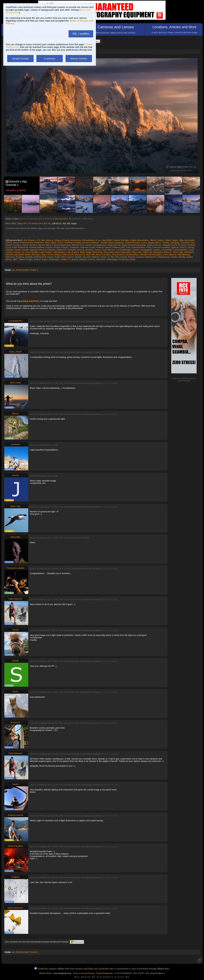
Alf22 (47, 243)
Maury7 (58, 255)
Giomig (191, 247)
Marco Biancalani (123, 252)
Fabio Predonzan (20, 247)
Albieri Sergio (171, 240)
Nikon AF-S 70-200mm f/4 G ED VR (34, 224)
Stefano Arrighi (26, 259)
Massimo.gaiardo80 (15, 255)
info (188, 381)
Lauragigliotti (146, 250)
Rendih (78, 257)
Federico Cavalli (88, 247)
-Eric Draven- (30, 240)
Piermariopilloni (155, 255)
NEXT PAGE (31, 270)
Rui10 (15, 692)
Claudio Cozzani (13, 245)
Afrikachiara (75, 240)
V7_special (73, 259)
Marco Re (148, 252)
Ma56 (82, 252)
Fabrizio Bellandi (37, 247)
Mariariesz (158, 252)
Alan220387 (107, 240)
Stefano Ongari (40, 259)
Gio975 (183, 247)
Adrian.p (49, 240)
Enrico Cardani (188, 245)
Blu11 (158, 243)
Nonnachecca (118, 255)
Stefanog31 (54, 259)
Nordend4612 (132, 255)
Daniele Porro (78, 245)
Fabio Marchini (60, 219)
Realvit (50, 257)
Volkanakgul (112, 259)
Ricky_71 (105, 257)
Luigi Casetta (45, 252)
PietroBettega (184, 255)
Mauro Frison (48, 255)
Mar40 (15, 784)
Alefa (181, 240)
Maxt (88, 255)
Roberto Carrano (136, 257)
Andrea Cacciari (82, 243)
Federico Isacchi (104, 247)
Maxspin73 (80, 255)
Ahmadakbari (88, 240)
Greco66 (72, 250)
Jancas (98, 250)
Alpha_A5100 (57, 243)
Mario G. (168, 252)
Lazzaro (157, 250)
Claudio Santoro (29, 245)
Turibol (64, 259)
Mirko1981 (15, 537)
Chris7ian (185, 243)
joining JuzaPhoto (30, 301)
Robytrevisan (164, 257)
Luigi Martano (59, 252)
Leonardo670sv (180, 250)
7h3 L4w (40, 240)
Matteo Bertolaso (33, 255)
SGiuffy (182, 257)
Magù (89, 252)
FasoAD (65, 247)
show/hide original (109, 322)
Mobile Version (46, 973)
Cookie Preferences (104, 973)
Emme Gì (176, 245)
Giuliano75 (62, 250)
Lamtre (136, 250)
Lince (191, 250)
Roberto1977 (151, 257)
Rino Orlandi (121, 257)
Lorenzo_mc (18, 252)
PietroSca (10, 257)
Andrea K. (95, 243)
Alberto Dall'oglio (121, 240)
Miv (93, 255)
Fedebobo (74, 247)
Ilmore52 (89, 250)
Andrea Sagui (107, 243)
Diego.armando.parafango (134, 245)
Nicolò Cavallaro (103, 255)
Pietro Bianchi (170, 255)
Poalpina (20, 257)
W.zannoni (123, 259)
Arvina (144, 243)
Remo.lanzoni (68, 257)
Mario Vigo (178, 252)
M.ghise (75, 252)
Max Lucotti (68, 255)
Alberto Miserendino (139, 240)
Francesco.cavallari (161, 247)
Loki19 (9, 252)
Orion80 (143, 255)
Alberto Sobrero (157, 240)
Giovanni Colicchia (47, 250)
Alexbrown (39, 243)
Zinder (132, 259)
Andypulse (119, 243)
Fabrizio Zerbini (53, 247)
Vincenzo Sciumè (87, 259)
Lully (68, 252)
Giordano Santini (13, 250)
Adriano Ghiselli (62, 240)
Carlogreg (175, 243)
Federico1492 (119, 247)
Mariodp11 (189, 252)
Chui (192, 243)
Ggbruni (175, 247)
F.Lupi (8, 247)
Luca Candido (32, 252)
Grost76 (80, 250)
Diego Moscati (114, 245)
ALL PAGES (17, 270)
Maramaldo (109, 252)
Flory (149, 247)
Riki (113, 257)
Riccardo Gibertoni (91, 257)
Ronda (174, 257)
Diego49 (166, 245)
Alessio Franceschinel (23, 243)
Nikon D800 (11, 224)
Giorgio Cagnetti (30, 250)
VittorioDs (101, 259)
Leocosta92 (167, 250)
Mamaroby (97, 252)
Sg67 (15, 259)
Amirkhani (69, 243)
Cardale (165, 243)
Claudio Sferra (44, 245)
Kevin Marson (108, 250)
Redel (57, 257)
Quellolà (29, 257)
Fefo (128, 247)
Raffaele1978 (40, 257)
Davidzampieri (100, 245)
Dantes (89, 245)
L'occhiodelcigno (124, 250)
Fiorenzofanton (138, 247)
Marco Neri (137, 252)
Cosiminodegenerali (61, 245)
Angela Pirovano (133, 243)
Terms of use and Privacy (84, 973)
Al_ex (98, 240)
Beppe (151, 243)
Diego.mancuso (154, 245)
